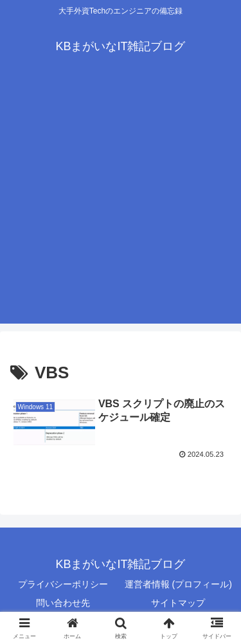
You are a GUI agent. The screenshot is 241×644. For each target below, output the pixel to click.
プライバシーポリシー (63, 584)
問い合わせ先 (63, 603)
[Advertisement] (121, 203)
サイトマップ (178, 603)
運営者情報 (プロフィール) (178, 584)
